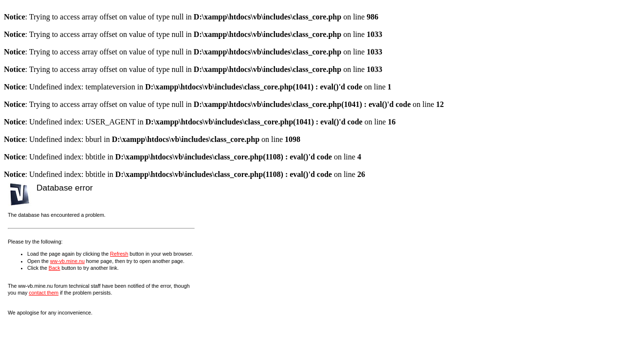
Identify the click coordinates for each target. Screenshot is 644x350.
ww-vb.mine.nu (67, 261)
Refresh (119, 254)
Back (55, 268)
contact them (44, 293)
